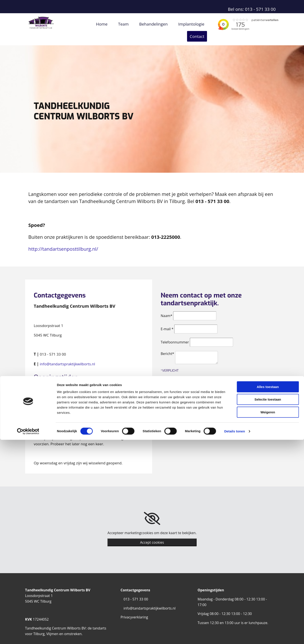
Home (93, 24)
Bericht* (168, 344)
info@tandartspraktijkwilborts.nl (67, 355)
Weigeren (268, 616)
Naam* (167, 306)
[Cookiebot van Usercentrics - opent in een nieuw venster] (28, 636)
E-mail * (167, 320)
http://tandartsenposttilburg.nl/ (63, 239)
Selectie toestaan (268, 604)
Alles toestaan (268, 591)
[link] (152, 509)
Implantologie (173, 24)
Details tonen (234, 635)
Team (113, 24)
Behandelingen (139, 24)
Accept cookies (152, 533)
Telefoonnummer (175, 333)
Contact (200, 24)
